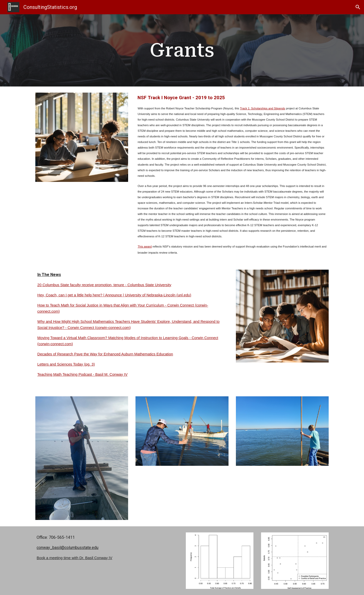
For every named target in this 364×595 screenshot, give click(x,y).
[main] (182, 50)
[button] (358, 7)
